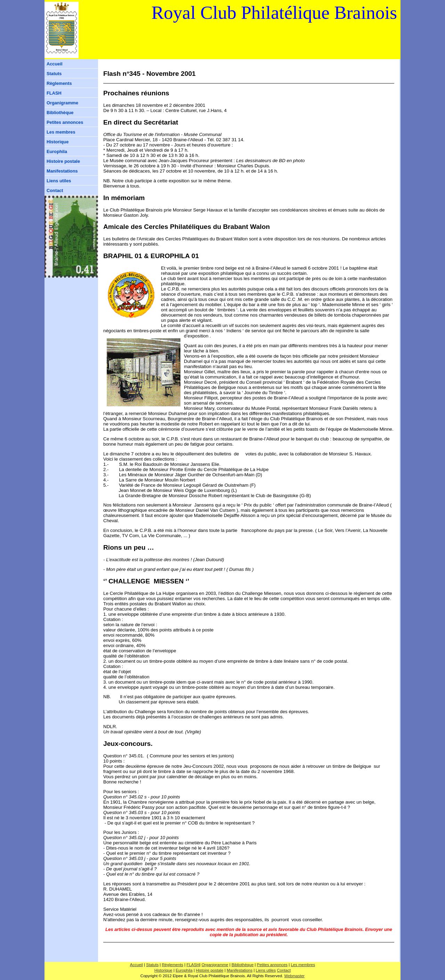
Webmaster (295, 976)
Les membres (61, 132)
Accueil (55, 64)
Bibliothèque (60, 113)
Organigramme (62, 103)
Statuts (54, 74)
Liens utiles (59, 181)
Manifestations (62, 171)
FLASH (54, 93)
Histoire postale (63, 161)
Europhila (57, 152)
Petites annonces (65, 122)
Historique (58, 142)
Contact (55, 190)
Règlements (59, 83)
